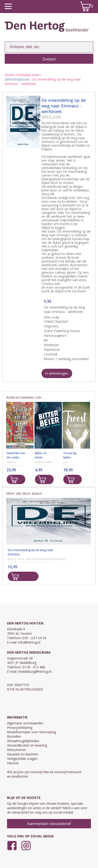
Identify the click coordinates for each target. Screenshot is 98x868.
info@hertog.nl (29, 642)
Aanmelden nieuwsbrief (49, 824)
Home (9, 75)
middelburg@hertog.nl (35, 671)
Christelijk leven (28, 75)
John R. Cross (51, 116)
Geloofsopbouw (17, 79)
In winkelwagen (57, 373)
